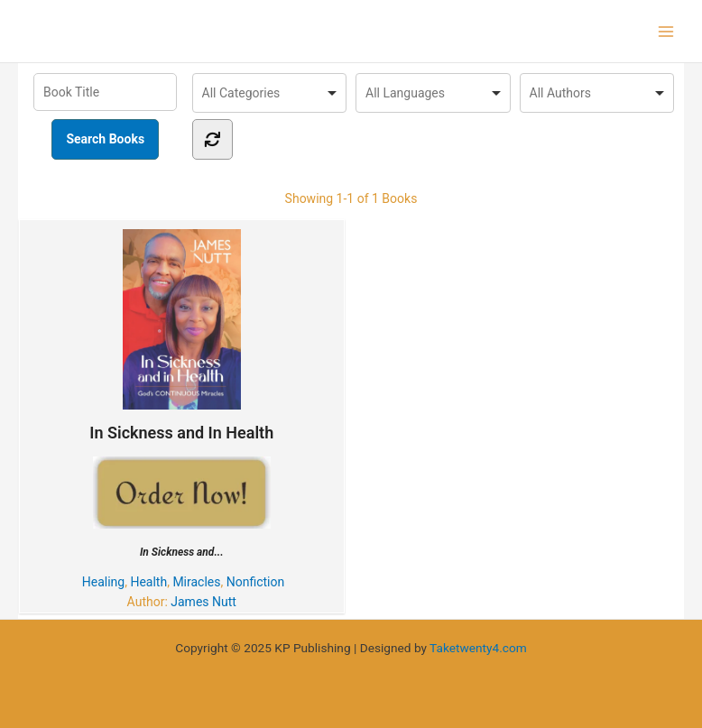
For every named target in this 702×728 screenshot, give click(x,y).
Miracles (196, 582)
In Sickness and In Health (181, 336)
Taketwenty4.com (478, 648)
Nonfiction (256, 582)
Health (148, 582)
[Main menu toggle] (666, 31)
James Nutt (203, 602)
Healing (103, 582)
